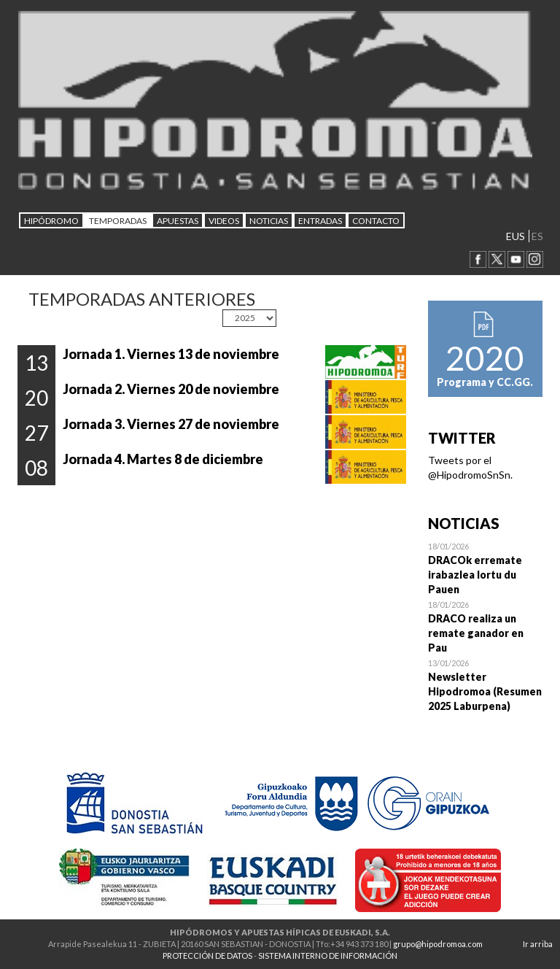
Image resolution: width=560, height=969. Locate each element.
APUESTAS (178, 221)
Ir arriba (538, 944)
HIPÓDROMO (51, 221)
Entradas (320, 221)
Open (486, 568)
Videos (224, 221)
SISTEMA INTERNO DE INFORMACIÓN (328, 956)
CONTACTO (376, 221)
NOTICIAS (269, 221)
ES (537, 236)
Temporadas (118, 221)
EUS (516, 236)
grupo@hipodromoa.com (438, 944)
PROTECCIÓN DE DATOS (207, 956)
